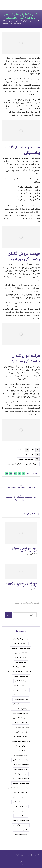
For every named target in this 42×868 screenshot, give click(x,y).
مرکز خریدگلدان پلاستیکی (15, 464)
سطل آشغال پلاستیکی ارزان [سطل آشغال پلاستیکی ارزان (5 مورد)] (21, 685)
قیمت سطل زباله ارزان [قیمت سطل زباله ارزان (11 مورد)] (14, 788)
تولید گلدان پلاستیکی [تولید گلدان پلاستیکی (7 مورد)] (21, 653)
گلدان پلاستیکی (29, 455)
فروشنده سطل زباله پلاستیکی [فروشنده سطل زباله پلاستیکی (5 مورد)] (21, 765)
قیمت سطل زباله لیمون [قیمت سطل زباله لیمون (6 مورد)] (21, 792)
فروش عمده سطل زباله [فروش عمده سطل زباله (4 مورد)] (21, 755)
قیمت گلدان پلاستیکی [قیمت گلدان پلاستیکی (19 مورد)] (21, 806)
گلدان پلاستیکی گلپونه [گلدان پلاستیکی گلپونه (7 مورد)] (21, 834)
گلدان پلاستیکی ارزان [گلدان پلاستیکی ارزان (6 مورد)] (21, 816)
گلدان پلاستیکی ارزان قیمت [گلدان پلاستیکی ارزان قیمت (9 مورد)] (21, 820)
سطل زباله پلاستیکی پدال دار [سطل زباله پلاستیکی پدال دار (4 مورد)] (21, 727)
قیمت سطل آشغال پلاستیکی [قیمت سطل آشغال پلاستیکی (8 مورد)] (21, 783)
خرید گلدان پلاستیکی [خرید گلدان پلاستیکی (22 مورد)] (21, 681)
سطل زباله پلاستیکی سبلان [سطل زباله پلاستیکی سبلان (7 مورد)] (21, 713)
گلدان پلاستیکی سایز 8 (32, 464)
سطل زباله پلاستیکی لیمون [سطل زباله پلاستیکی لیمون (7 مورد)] (21, 718)
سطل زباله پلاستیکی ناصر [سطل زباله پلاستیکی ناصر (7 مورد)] (21, 723)
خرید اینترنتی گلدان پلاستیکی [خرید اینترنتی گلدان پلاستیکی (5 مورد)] (21, 667)
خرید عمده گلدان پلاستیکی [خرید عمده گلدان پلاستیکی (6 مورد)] (21, 676)
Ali (33, 450)
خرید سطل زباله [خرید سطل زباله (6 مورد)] (30, 671)
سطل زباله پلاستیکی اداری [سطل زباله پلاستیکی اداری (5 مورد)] (21, 690)
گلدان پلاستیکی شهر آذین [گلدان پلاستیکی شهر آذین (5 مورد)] (21, 825)
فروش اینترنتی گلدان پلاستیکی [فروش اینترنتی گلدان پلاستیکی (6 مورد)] (21, 741)
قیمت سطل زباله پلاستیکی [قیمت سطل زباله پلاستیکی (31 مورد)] (21, 797)
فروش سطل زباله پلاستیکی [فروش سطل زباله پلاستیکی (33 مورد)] (21, 751)
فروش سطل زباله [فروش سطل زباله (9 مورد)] (21, 746)
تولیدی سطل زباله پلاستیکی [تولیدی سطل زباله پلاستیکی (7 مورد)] (21, 658)
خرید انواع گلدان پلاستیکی (26, 459)
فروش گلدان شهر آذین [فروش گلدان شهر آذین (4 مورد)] (21, 769)
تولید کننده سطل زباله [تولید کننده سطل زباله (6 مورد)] (21, 644)
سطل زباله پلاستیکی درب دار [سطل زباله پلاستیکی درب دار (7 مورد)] (21, 709)
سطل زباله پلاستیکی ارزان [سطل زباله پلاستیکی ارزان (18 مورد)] (21, 695)
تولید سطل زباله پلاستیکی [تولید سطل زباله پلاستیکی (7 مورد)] (21, 639)
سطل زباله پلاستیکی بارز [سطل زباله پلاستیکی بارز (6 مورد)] (21, 699)
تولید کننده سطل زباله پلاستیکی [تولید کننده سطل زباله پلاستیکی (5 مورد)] (21, 648)
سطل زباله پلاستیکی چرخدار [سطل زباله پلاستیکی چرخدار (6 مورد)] (21, 732)
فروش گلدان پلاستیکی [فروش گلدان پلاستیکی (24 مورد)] (21, 774)
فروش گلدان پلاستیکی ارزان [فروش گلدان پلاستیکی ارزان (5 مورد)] (21, 779)
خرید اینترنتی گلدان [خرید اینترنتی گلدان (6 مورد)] (21, 662)
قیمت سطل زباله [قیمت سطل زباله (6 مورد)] (29, 788)
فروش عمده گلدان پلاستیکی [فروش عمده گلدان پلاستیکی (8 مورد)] (21, 760)
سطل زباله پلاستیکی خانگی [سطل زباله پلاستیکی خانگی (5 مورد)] (21, 704)
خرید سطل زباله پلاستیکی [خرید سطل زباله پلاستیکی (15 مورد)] (14, 671)
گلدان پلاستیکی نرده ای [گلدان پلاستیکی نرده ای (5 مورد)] (21, 830)
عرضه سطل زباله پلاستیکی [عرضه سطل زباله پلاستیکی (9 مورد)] (21, 737)
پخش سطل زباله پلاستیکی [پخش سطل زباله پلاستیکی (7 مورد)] (21, 811)
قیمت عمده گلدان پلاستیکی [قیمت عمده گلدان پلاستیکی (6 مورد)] (21, 802)
